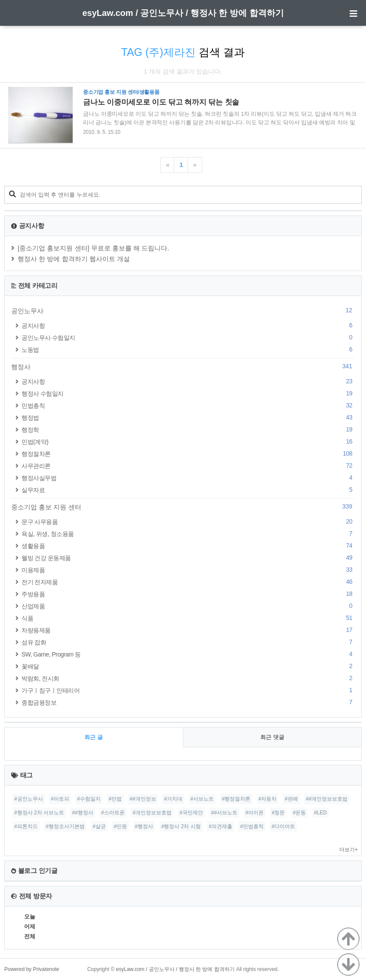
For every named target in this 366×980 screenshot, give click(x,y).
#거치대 (173, 799)
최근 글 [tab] (94, 737)
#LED (320, 813)
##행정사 (82, 813)
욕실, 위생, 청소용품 (188, 534)
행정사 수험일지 (188, 393)
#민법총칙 (252, 826)
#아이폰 (255, 813)
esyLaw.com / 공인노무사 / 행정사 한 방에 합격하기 (183, 13)
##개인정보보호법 (327, 799)
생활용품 (188, 546)
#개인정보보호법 (152, 813)
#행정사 (144, 826)
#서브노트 (202, 799)
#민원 (120, 826)
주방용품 (188, 594)
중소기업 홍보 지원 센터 (183, 507)
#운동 (300, 813)
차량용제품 (188, 630)
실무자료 (188, 490)
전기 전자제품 (188, 582)
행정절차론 (188, 454)
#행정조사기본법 (65, 826)
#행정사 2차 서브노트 (39, 813)
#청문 (278, 813)
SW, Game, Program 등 (188, 654)
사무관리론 (188, 466)
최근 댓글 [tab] (272, 737)
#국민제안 (192, 813)
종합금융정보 (188, 702)
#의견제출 (220, 826)
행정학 (188, 430)
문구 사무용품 (188, 522)
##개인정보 (143, 799)
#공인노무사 (29, 799)
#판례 (291, 799)
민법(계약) (188, 442)
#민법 (115, 799)
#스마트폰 (113, 813)
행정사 (183, 367)
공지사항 (188, 325)
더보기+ (349, 850)
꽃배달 (188, 666)
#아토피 (60, 799)
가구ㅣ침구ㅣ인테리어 (188, 690)
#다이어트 (283, 826)
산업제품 (188, 606)
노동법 (188, 350)
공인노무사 (183, 311)
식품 (188, 618)
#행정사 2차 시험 (181, 826)
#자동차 (268, 799)
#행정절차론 (236, 799)
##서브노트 (224, 813)
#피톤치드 (26, 826)
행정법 (188, 418)
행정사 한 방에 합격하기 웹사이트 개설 (74, 259)
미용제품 (188, 570)
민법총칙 (188, 405)
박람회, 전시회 (188, 678)
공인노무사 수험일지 (188, 337)
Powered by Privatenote (32, 969)
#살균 (99, 826)
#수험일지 (89, 799)
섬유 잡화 (188, 642)
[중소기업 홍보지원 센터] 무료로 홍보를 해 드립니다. (94, 248)
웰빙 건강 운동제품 (188, 558)
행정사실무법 (188, 478)
